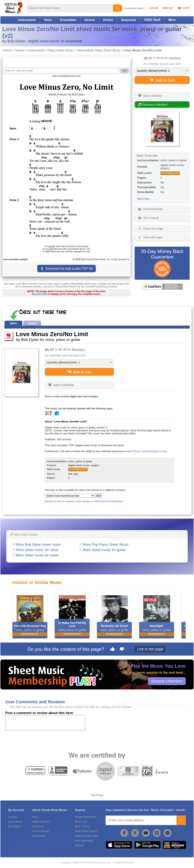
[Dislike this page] (122, 650)
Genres (90, 20)
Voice (48, 20)
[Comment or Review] (45, 723)
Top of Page (97, 795)
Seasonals (129, 20)
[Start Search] (118, 8)
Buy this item (40, 294)
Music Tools (81, 822)
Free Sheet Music (84, 841)
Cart (183, 8)
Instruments (27, 20)
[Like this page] (112, 650)
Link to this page (150, 649)
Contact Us (38, 826)
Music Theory (82, 826)
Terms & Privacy (41, 831)
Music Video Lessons (86, 831)
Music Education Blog (86, 836)
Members (174, 58)
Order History (15, 822)
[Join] (181, 820)
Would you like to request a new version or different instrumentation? (84, 501)
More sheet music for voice (37, 550)
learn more (160, 451)
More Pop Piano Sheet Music (106, 545)
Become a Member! (167, 681)
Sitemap (79, 845)
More (172, 20)
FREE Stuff (152, 20)
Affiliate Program (41, 822)
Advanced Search (134, 8)
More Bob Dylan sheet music (38, 545)
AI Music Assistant (141, 451)
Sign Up (167, 8)
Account (12, 817)
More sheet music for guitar (104, 550)
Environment (39, 836)
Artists (108, 20)
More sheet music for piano (37, 555)
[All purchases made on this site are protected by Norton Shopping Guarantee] (162, 287)
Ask (125, 71)
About (35, 817)
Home (7, 50)
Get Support (15, 826)
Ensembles (68, 20)
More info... (144, 199)
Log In (153, 8)
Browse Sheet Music (86, 817)
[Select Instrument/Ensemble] (69, 496)
